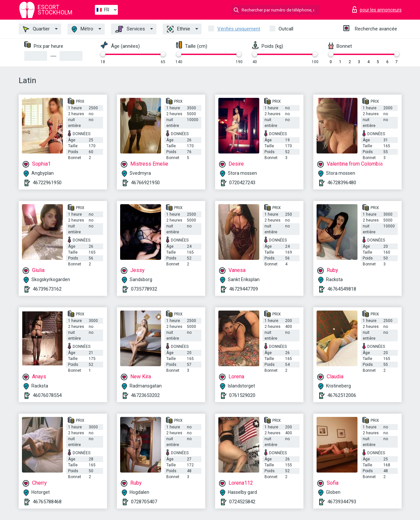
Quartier (36, 29)
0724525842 (242, 502)
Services (130, 29)
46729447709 (244, 289)
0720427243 (242, 183)
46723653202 (145, 395)
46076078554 (47, 395)
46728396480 (342, 183)
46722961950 (47, 183)
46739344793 (342, 502)
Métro (82, 29)
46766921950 (145, 183)
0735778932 (144, 289)
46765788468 (47, 502)
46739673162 (47, 289)
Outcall (286, 29)
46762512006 (342, 395)
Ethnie (179, 29)
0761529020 (242, 395)
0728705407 (144, 502)
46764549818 (342, 289)
